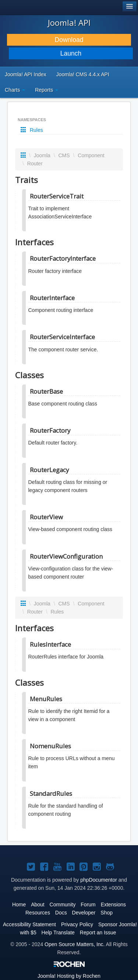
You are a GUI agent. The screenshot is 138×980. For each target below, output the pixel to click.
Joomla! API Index (26, 74)
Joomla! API (69, 22)
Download (69, 40)
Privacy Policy (77, 924)
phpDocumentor (99, 880)
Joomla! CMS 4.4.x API (83, 74)
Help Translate (58, 932)
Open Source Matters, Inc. (75, 944)
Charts (15, 90)
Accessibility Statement (29, 924)
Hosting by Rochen (69, 976)
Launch (71, 53)
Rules (33, 130)
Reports (47, 90)
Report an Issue (98, 932)
